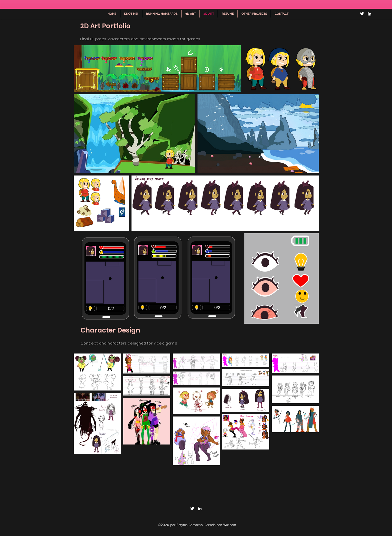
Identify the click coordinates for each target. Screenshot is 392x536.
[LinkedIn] (369, 14)
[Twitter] (362, 14)
